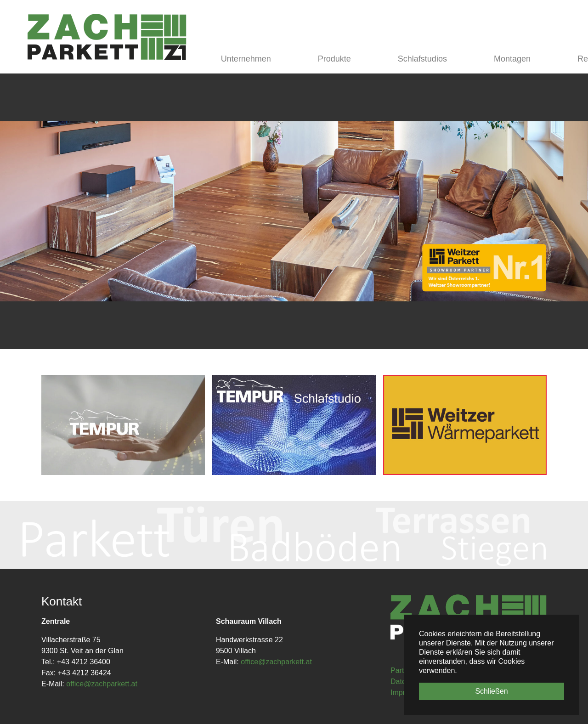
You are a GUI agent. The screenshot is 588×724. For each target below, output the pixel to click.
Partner (402, 670)
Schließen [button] (491, 691)
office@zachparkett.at (102, 684)
